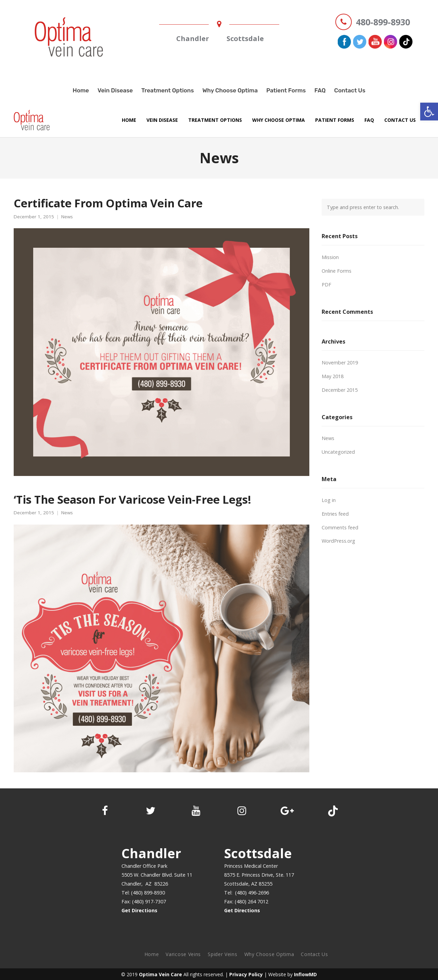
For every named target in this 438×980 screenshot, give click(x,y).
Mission (330, 257)
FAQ (320, 90)
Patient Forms (286, 90)
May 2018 (333, 376)
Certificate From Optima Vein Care (108, 203)
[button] (429, 112)
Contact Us (350, 90)
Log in (329, 500)
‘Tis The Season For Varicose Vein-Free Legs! (132, 499)
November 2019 (340, 363)
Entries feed (335, 514)
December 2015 (340, 390)
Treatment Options (168, 90)
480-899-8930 (383, 22)
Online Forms (337, 271)
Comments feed (340, 527)
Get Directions (139, 910)
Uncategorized (338, 452)
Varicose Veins (183, 954)
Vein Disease (115, 90)
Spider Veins (222, 954)
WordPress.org (338, 541)
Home (81, 90)
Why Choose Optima (230, 90)
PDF (326, 285)
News (67, 217)
